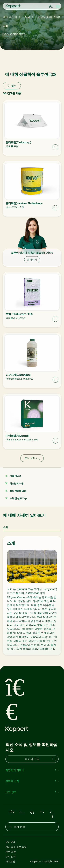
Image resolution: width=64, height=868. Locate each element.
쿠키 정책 (11, 857)
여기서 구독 (41, 759)
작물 (27, 17)
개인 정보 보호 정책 (16, 847)
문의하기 (32, 260)
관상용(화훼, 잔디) (49, 17)
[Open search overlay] (51, 6)
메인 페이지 (10, 17)
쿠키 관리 (11, 842)
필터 (12, 86)
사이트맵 (10, 861)
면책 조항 (11, 852)
